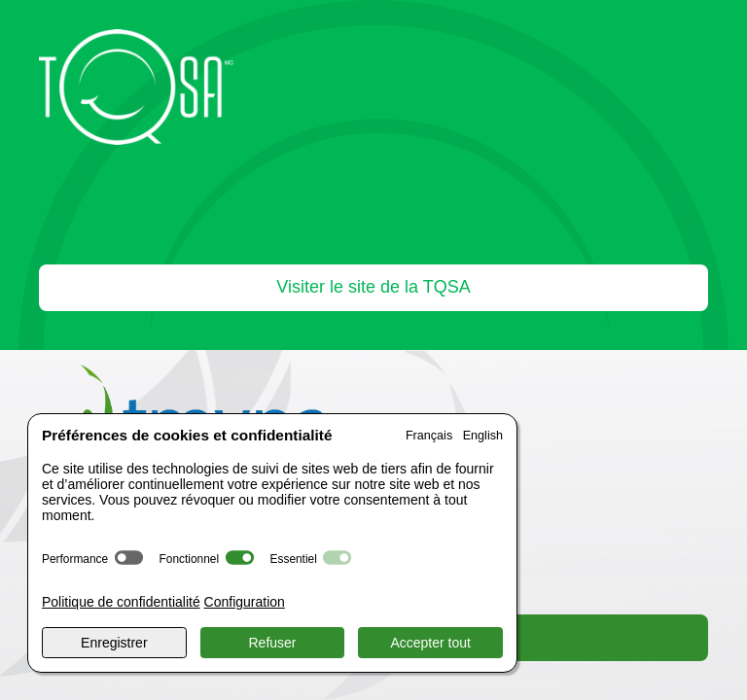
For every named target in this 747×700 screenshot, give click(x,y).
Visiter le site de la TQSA (373, 287)
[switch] (129, 558)
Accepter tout (430, 643)
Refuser (272, 643)
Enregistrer (114, 643)
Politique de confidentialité (121, 602)
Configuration (245, 602)
